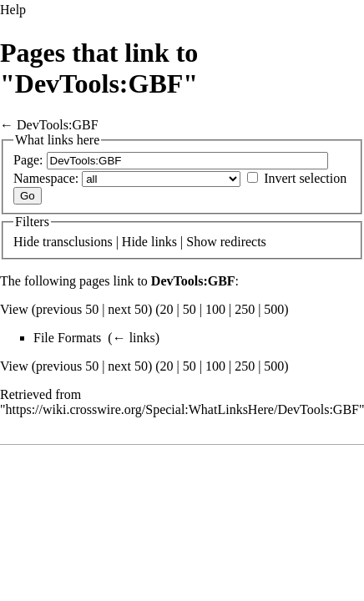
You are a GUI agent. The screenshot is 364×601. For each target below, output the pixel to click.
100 (215, 309)
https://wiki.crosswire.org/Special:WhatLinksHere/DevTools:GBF (182, 409)
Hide (26, 242)
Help (13, 10)
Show (201, 242)
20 (167, 309)
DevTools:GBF (58, 125)
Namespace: (46, 178)
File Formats (67, 338)
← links (134, 338)
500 (274, 309)
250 (245, 309)
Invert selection (305, 178)
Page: (28, 160)
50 (190, 309)
